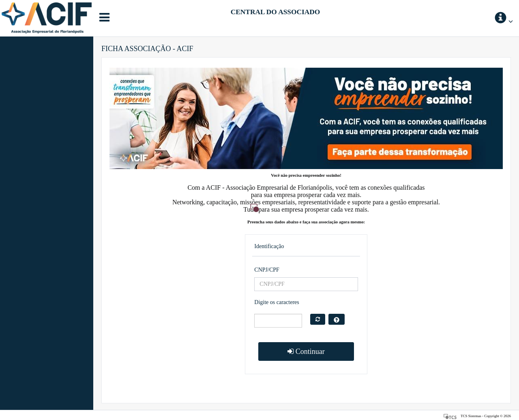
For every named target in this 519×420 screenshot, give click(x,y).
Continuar (306, 351)
